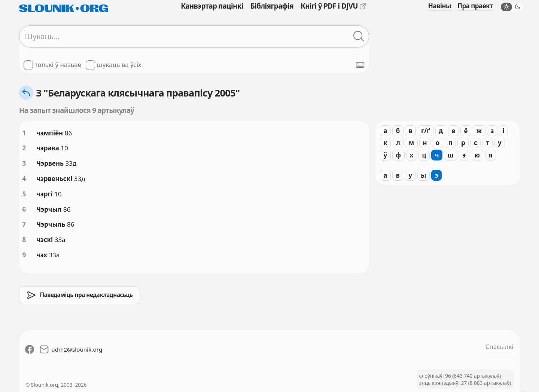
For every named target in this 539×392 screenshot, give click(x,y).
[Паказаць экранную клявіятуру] (360, 65)
